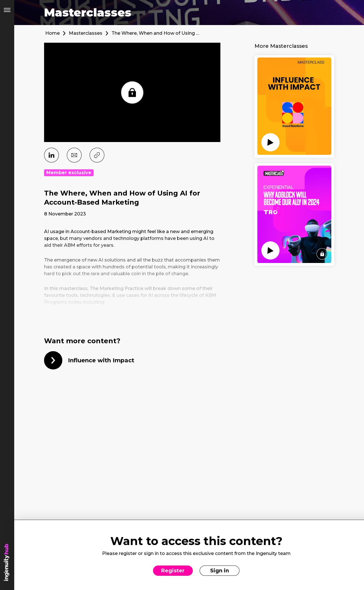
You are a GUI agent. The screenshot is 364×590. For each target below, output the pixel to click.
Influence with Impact (101, 360)
